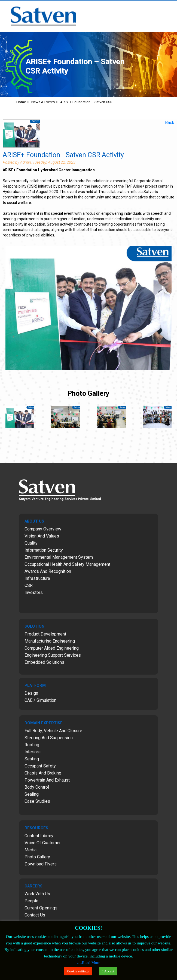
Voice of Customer (43, 843)
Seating (32, 759)
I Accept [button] (108, 971)
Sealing (32, 794)
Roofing (32, 745)
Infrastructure (37, 578)
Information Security (44, 550)
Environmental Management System (59, 557)
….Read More (88, 963)
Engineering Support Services (53, 655)
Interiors (33, 752)
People (31, 901)
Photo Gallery (37, 857)
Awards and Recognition (48, 571)
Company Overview (43, 529)
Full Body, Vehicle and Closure (53, 731)
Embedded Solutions (44, 662)
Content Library (39, 836)
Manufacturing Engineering (50, 641)
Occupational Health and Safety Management (67, 564)
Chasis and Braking (43, 773)
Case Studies (37, 801)
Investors (34, 592)
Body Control (37, 787)
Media (30, 850)
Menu (170, 7)
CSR (29, 585)
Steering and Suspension (49, 738)
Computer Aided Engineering (52, 648)
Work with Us (37, 894)
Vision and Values (42, 536)
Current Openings (41, 908)
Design (31, 693)
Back (170, 123)
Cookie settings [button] (78, 971)
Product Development (45, 634)
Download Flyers (41, 864)
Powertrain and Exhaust (47, 780)
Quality (31, 543)
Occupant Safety (40, 766)
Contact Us (35, 915)
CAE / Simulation (40, 700)
